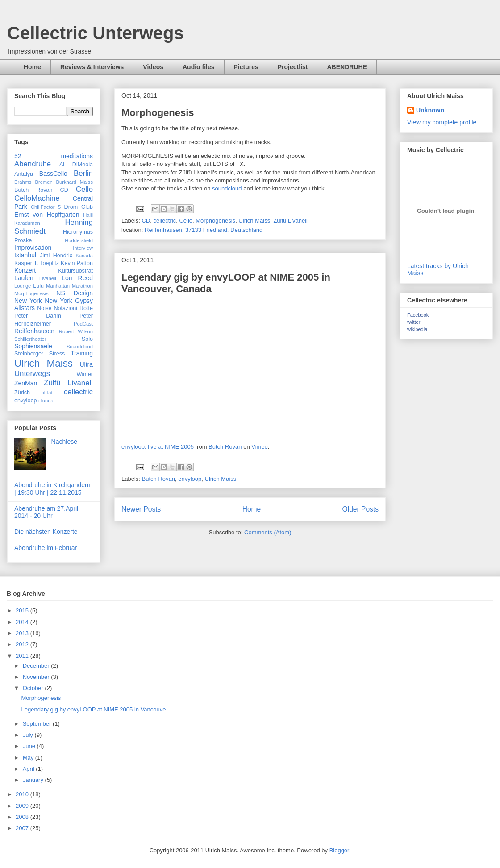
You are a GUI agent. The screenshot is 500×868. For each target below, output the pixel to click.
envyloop (190, 479)
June (30, 746)
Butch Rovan (225, 447)
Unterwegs (32, 374)
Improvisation (33, 248)
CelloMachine (37, 198)
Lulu (38, 286)
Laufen (24, 278)
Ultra (86, 364)
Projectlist (293, 67)
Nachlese (64, 442)
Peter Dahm (38, 316)
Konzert (25, 270)
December (37, 666)
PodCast (83, 324)
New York (28, 301)
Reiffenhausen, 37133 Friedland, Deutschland (204, 230)
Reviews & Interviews (92, 67)
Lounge (23, 286)
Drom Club (79, 207)
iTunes (46, 401)
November (37, 677)
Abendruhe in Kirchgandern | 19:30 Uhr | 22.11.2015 (52, 489)
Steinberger (29, 354)
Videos (153, 67)
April (29, 769)
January (34, 780)
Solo (87, 339)
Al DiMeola (76, 165)
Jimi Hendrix (56, 256)
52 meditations (54, 156)
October (34, 688)
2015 (23, 610)
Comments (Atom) (268, 532)
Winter (85, 374)
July (29, 735)
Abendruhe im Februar (46, 548)
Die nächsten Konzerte (46, 532)
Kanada (84, 256)
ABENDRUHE (347, 67)
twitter (414, 322)
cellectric (165, 221)
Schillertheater (30, 339)
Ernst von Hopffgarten (47, 215)
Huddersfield (79, 240)
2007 (23, 828)
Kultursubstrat (75, 271)
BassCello (53, 174)
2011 (23, 656)
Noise (44, 308)
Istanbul (25, 255)
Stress (57, 354)
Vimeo (260, 447)
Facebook (418, 315)
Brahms (23, 182)
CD (146, 221)
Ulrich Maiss (254, 221)
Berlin (83, 173)
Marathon (82, 286)
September (38, 724)
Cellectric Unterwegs (96, 33)
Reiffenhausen (34, 331)
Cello (186, 221)
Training (82, 353)
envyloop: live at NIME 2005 (158, 447)
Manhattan (58, 286)
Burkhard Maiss (75, 182)
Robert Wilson (76, 331)
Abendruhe (33, 164)
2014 (23, 622)
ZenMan (26, 383)
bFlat (47, 393)
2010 (23, 794)
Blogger (339, 850)
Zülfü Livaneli (290, 221)
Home (32, 67)
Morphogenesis (158, 113)
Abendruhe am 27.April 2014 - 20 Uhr (46, 512)
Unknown (430, 110)
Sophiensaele (33, 346)
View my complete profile (442, 122)
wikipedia (417, 329)
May (29, 758)
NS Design (75, 293)
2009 (23, 806)
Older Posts (360, 509)
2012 (23, 644)
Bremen (44, 182)
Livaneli (48, 278)
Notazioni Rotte (73, 308)
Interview (83, 248)
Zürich (22, 393)
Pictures (246, 67)
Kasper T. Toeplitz (37, 263)
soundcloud (227, 188)
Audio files (199, 67)
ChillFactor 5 (46, 207)
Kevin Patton (77, 263)
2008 (23, 817)
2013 (23, 633)
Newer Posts (141, 509)
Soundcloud (80, 347)
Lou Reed (77, 278)
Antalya (24, 174)
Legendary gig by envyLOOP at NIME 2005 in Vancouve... (96, 709)
